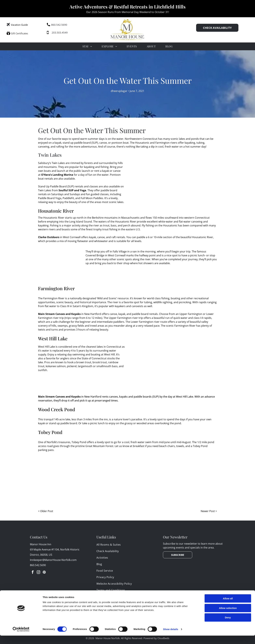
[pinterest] (44, 573)
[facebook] (33, 573)
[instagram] (38, 573)
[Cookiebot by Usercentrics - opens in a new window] (21, 638)
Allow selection (228, 616)
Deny (228, 626)
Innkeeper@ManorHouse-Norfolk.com (53, 560)
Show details (171, 638)
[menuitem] (87, 46)
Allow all (228, 607)
